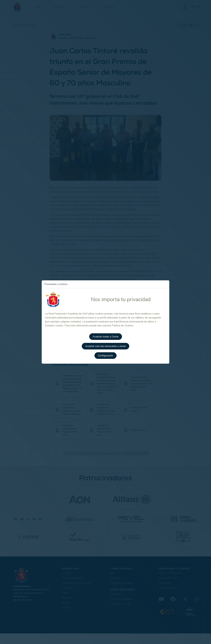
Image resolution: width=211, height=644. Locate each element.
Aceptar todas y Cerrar (106, 337)
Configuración (105, 355)
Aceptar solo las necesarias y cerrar (105, 346)
